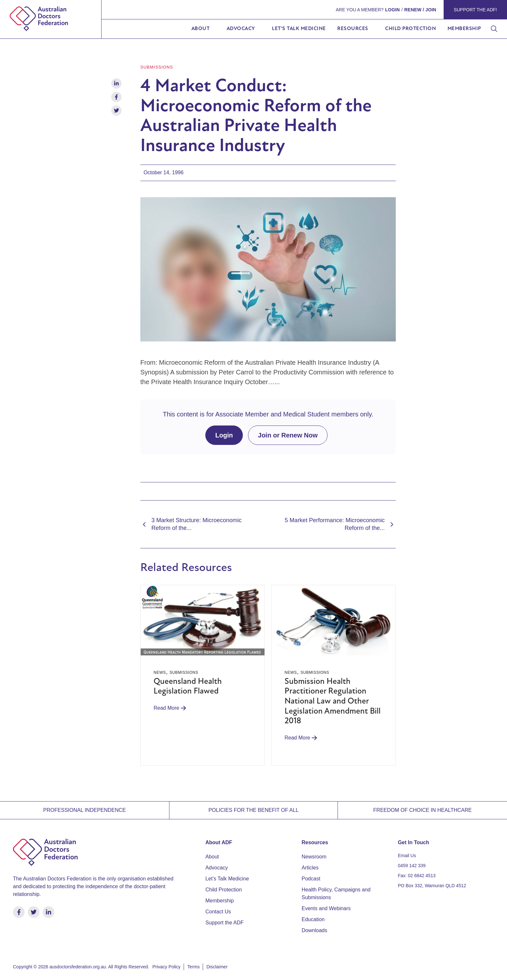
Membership (464, 29)
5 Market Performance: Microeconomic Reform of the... (340, 524)
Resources (353, 29)
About (201, 29)
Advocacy (241, 29)
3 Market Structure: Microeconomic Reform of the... (191, 524)
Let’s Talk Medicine (299, 29)
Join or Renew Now (288, 435)
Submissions (157, 67)
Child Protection (410, 29)
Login (224, 435)
